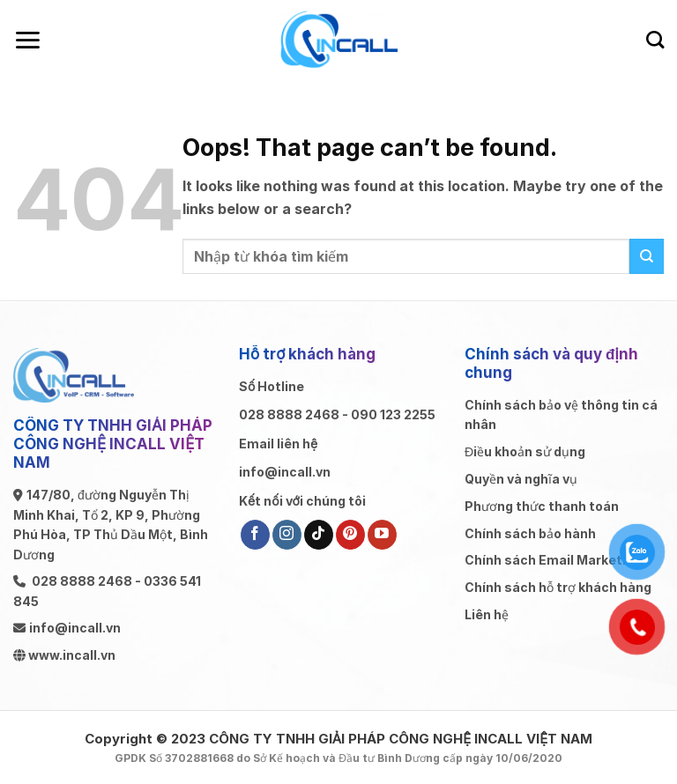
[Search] (655, 40)
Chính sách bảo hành (530, 533)
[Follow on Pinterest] (350, 535)
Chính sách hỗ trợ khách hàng (558, 587)
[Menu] (27, 40)
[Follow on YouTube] (382, 535)
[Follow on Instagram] (287, 535)
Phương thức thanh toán (542, 506)
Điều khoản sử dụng (525, 451)
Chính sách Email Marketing (553, 560)
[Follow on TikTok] (319, 535)
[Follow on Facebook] (255, 535)
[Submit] (647, 256)
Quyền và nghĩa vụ (521, 479)
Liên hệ (487, 614)
